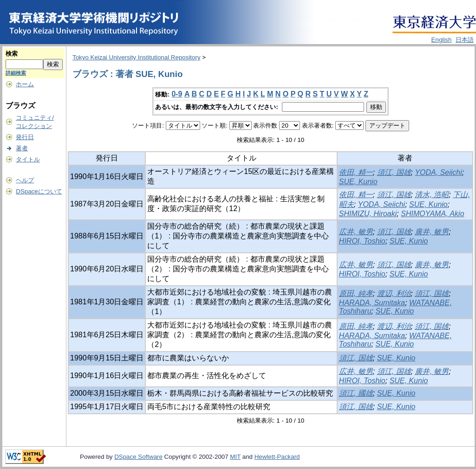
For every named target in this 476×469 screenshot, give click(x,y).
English (442, 40)
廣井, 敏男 (432, 232)
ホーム (25, 84)
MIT (235, 457)
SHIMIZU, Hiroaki (368, 214)
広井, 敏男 (356, 232)
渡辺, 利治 (394, 293)
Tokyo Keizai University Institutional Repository (137, 57)
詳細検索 (16, 73)
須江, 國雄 (356, 393)
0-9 (177, 94)
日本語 (465, 40)
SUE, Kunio (358, 182)
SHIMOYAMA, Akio (432, 214)
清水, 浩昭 (432, 195)
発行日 (25, 137)
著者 (22, 148)
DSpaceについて (39, 191)
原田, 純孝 (356, 293)
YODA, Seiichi (438, 172)
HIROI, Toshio (362, 241)
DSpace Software (138, 457)
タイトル (28, 159)
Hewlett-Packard (277, 457)
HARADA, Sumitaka (372, 303)
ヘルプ (25, 180)
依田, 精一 (356, 172)
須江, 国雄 (394, 172)
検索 (12, 54)
